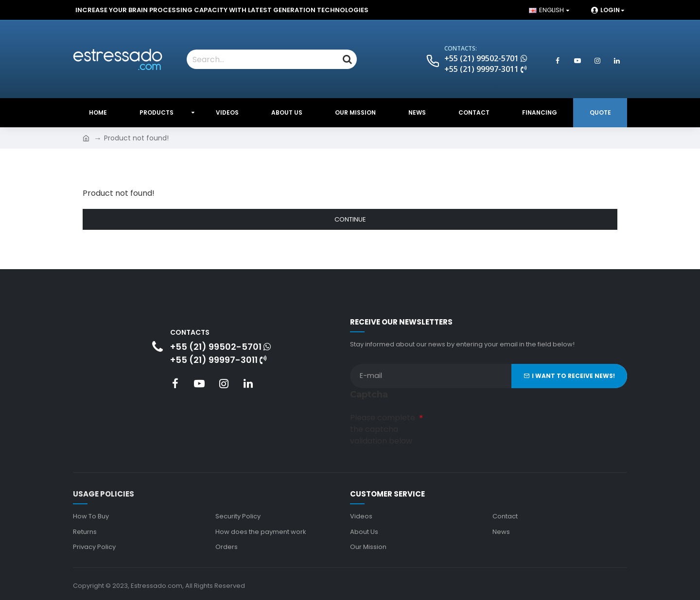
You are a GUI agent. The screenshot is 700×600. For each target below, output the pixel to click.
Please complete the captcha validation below (383, 429)
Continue (350, 219)
